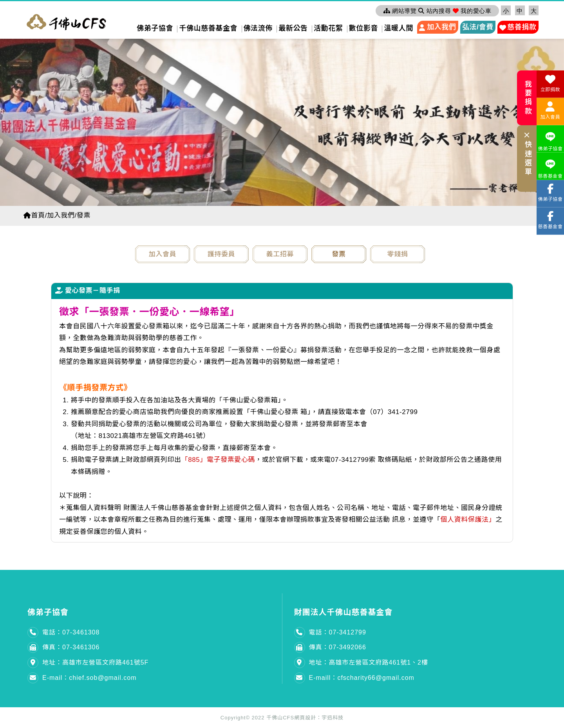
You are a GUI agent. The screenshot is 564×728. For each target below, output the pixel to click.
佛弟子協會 (155, 28)
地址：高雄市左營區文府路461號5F (95, 662)
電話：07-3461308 (71, 632)
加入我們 (441, 27)
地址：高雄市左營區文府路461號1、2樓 (369, 662)
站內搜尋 (435, 11)
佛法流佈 (258, 28)
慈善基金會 (550, 168)
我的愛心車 (472, 11)
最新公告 (293, 28)
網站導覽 (400, 11)
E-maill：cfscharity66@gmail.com (362, 678)
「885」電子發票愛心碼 (218, 460)
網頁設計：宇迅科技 (319, 718)
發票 (339, 254)
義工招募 (280, 254)
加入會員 (163, 254)
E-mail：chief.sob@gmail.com (89, 678)
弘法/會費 (478, 27)
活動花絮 (328, 28)
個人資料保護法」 (468, 520)
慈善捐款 (522, 27)
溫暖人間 (398, 28)
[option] (282, 121)
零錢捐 (398, 254)
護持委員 (221, 254)
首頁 (34, 215)
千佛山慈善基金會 (208, 28)
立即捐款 (550, 83)
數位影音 (363, 28)
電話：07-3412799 (338, 632)
